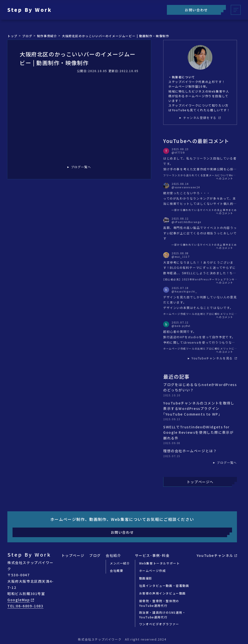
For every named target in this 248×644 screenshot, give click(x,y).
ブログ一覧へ (81, 167)
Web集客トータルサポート (160, 563)
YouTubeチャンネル (217, 555)
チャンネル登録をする (202, 118)
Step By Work (30, 10)
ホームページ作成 (153, 571)
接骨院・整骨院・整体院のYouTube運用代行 (159, 603)
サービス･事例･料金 (152, 555)
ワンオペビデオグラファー (159, 624)
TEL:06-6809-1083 (25, 606)
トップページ (73, 555)
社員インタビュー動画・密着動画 (164, 586)
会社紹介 (113, 555)
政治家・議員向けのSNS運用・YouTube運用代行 (162, 615)
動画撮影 (146, 578)
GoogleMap (21, 600)
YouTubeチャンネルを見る (214, 358)
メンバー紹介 (120, 563)
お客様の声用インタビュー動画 (162, 593)
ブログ (95, 555)
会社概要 (117, 571)
